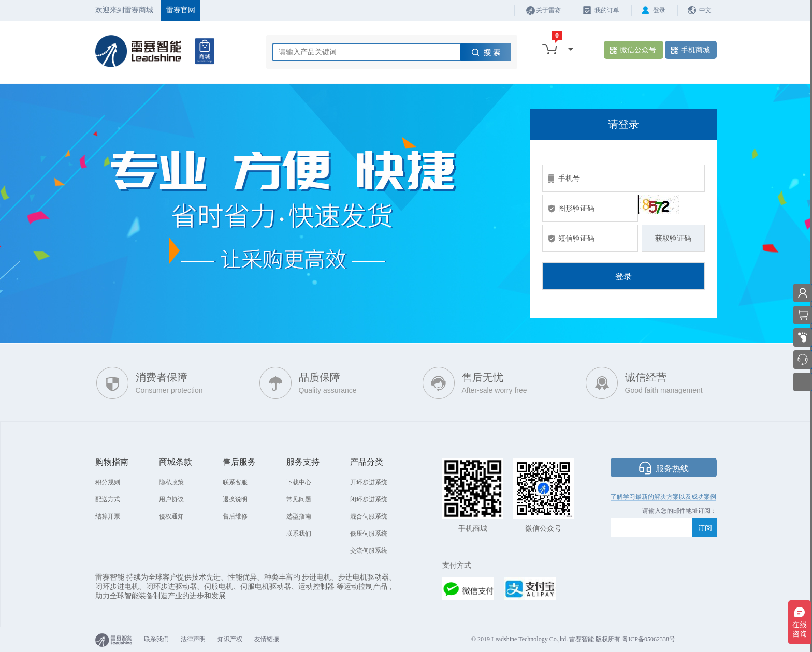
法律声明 (193, 639)
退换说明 (235, 499)
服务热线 (672, 469)
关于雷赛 (548, 10)
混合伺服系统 (369, 516)
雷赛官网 (181, 10)
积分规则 (108, 482)
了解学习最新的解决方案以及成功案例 (663, 497)
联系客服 (235, 482)
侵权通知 (171, 516)
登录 (659, 10)
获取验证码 (673, 238)
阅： (711, 511)
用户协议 (171, 499)
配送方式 (108, 499)
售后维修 (235, 516)
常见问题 (299, 499)
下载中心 (299, 482)
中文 (705, 10)
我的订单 (607, 10)
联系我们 (299, 534)
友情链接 (267, 639)
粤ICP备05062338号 (649, 639)
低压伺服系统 (369, 534)
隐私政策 (171, 482)
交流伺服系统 (369, 551)
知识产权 (230, 639)
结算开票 (108, 516)
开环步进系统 (369, 482)
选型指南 (299, 516)
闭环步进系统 (369, 499)
